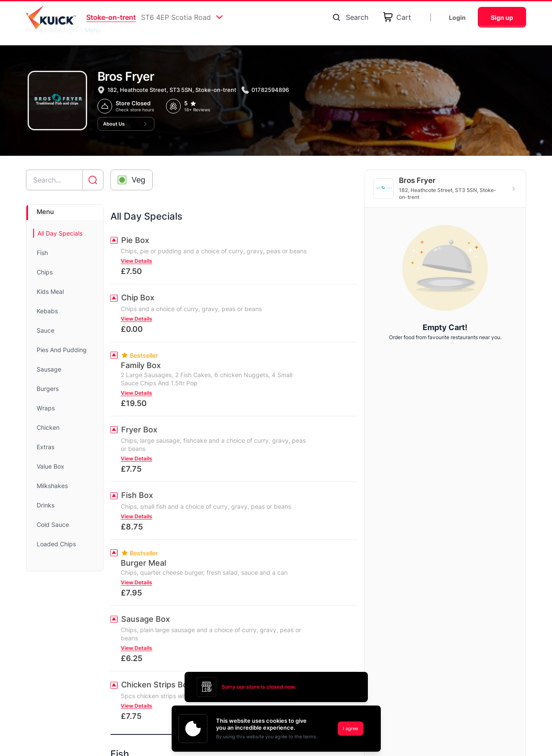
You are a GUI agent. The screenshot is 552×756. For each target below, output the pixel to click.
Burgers (48, 389)
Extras (45, 447)
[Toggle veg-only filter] (132, 180)
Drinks (45, 505)
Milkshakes (52, 486)
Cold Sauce (53, 524)
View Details (136, 261)
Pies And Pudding (62, 350)
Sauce (45, 330)
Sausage (49, 369)
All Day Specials (60, 233)
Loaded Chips (56, 544)
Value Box (50, 466)
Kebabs (47, 311)
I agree (350, 728)
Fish (42, 253)
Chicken (48, 427)
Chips (45, 272)
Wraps (46, 408)
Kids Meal (50, 291)
